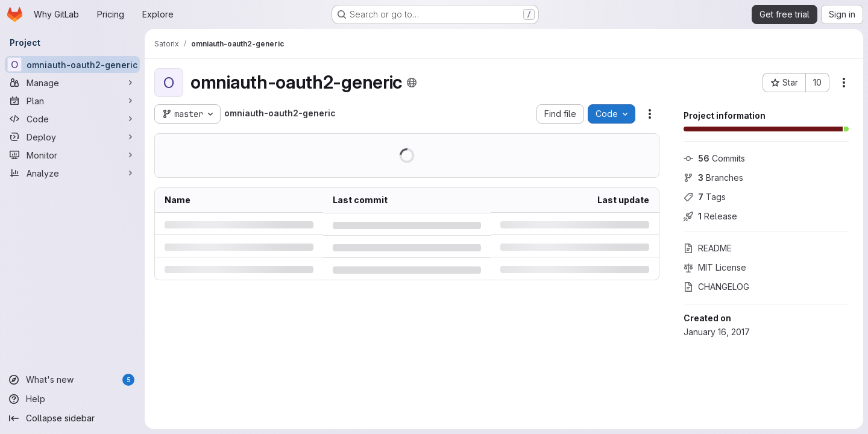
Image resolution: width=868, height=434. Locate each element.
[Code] (72, 119)
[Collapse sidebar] (72, 418)
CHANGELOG (716, 287)
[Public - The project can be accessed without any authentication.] (412, 83)
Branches (713, 178)
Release (710, 216)
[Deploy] (72, 137)
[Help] (72, 399)
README (708, 248)
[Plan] (72, 101)
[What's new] (72, 380)
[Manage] (72, 83)
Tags (705, 197)
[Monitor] (72, 155)
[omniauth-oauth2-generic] (72, 64)
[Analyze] (72, 173)
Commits (714, 158)
